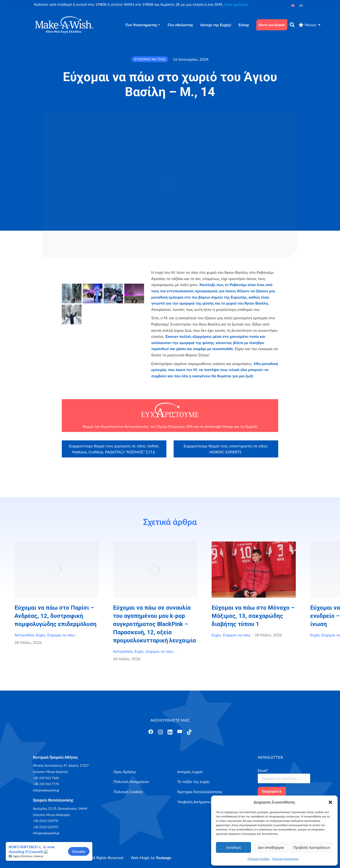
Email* (263, 770)
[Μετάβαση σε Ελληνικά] (301, 5)
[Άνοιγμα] (151, 732)
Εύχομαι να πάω (61, 635)
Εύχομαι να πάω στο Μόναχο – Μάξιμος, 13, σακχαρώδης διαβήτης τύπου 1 (253, 616)
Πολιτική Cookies (259, 859)
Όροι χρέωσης (236, 4)
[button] (330, 802)
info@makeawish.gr (46, 790)
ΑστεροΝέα (24, 635)
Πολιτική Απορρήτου (286, 859)
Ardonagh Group (219, 426)
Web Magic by (151, 858)
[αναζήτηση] (292, 25)
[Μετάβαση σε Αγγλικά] (293, 5)
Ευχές (41, 635)
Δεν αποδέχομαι (271, 847)
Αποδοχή (233, 847)
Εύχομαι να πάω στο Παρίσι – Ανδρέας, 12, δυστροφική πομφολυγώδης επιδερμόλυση (55, 616)
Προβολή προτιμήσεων (312, 847)
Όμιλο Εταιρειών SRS (175, 426)
